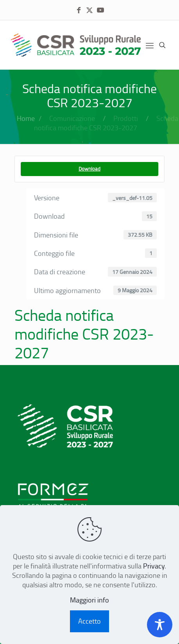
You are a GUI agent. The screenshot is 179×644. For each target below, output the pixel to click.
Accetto (89, 621)
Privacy (154, 566)
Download (89, 169)
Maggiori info (89, 600)
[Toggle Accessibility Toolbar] (160, 625)
